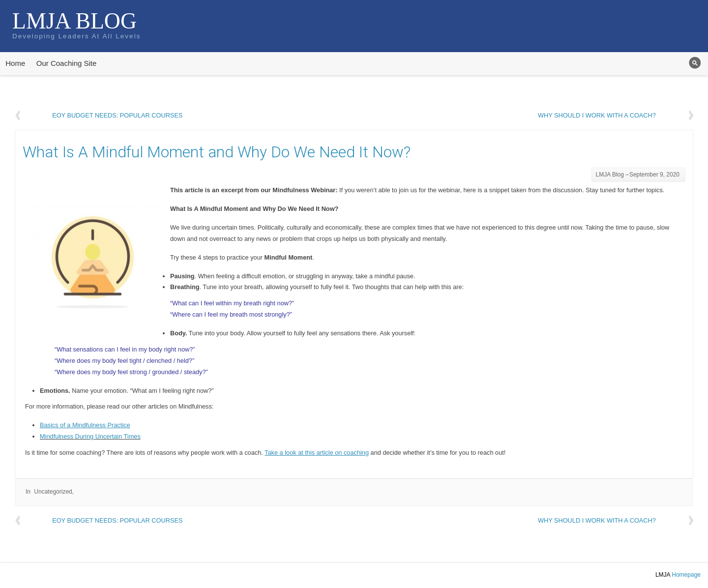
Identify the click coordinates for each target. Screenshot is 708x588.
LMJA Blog (74, 21)
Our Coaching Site (67, 63)
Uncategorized (53, 492)
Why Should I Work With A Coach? (597, 115)
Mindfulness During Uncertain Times (90, 436)
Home (15, 63)
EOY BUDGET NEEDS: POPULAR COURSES (117, 115)
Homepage (686, 575)
